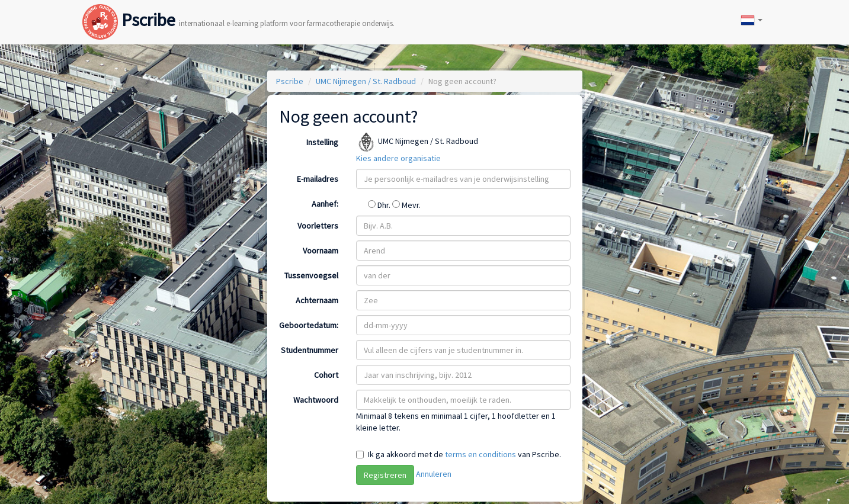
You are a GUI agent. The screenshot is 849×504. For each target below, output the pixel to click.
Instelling (322, 142)
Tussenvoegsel (311, 275)
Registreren (385, 475)
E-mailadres (318, 179)
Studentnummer (310, 350)
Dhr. (380, 205)
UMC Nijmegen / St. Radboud (366, 81)
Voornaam (321, 251)
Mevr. (406, 205)
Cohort (326, 375)
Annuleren (434, 474)
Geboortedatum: (309, 325)
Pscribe (238, 8)
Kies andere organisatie (398, 158)
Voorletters (318, 226)
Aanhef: (325, 204)
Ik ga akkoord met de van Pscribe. (464, 454)
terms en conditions (480, 454)
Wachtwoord (316, 400)
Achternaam (317, 300)
